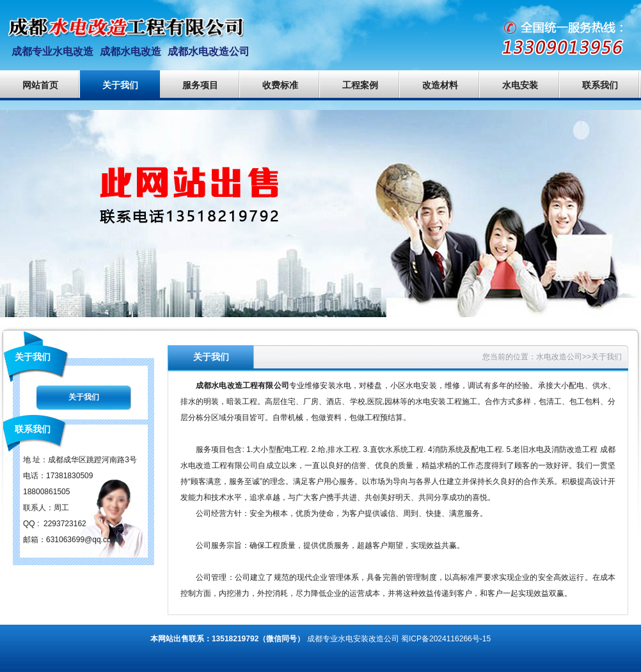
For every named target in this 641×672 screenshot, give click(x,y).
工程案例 (360, 85)
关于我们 (120, 85)
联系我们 (600, 85)
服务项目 (200, 85)
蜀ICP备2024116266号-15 (446, 639)
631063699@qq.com (82, 540)
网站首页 (40, 85)
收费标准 (280, 85)
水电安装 (520, 85)
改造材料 (440, 85)
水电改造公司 (559, 357)
